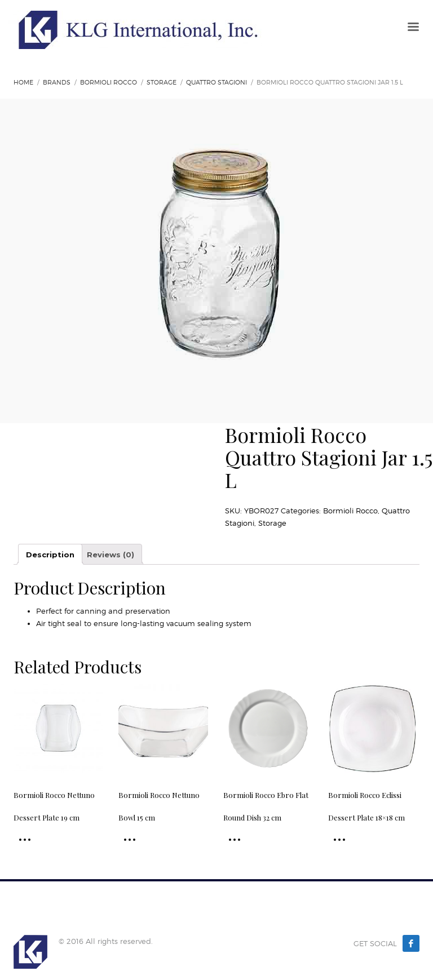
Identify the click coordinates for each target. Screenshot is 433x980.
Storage (162, 82)
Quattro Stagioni (216, 82)
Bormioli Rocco (109, 82)
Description (50, 555)
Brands (57, 82)
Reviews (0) (111, 555)
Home (23, 82)
